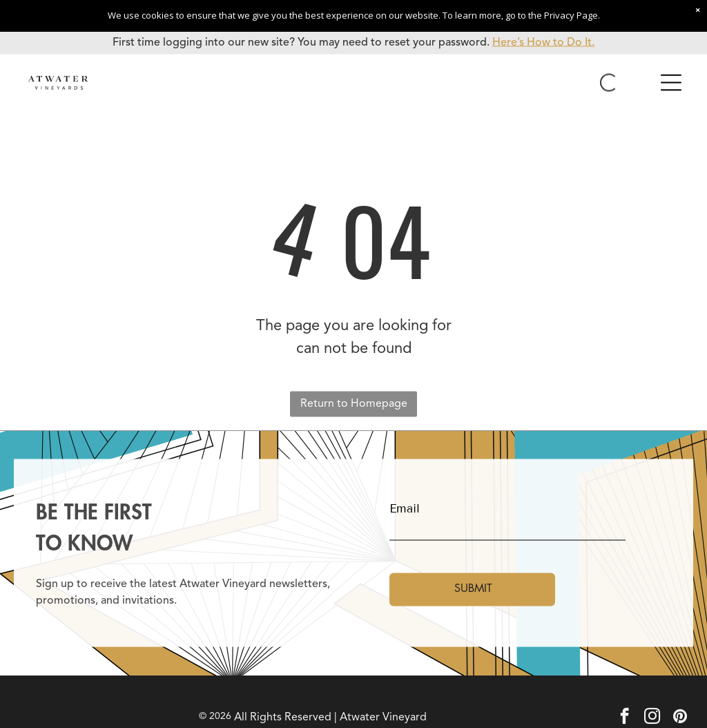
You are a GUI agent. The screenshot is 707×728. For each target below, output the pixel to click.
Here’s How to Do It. (543, 43)
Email (405, 509)
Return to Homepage (354, 404)
